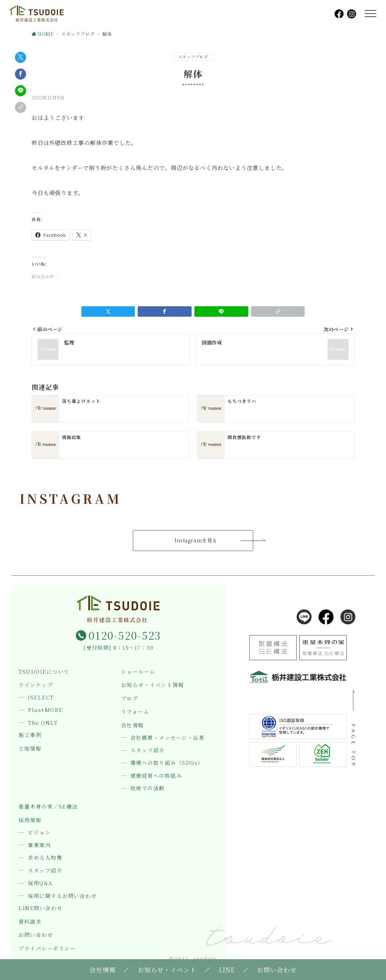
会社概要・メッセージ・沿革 (167, 738)
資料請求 (30, 922)
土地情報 (30, 749)
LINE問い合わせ (40, 908)
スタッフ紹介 (148, 750)
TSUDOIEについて (44, 672)
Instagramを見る (196, 540)
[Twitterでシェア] (21, 57)
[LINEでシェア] (21, 91)
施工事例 (30, 735)
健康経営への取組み (156, 776)
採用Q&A (40, 883)
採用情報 (30, 820)
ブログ (130, 699)
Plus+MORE (45, 710)
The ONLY (43, 723)
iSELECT (41, 697)
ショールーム (138, 672)
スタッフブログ (193, 57)
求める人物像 (45, 858)
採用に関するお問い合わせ (62, 896)
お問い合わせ (36, 935)
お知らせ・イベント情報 (152, 685)
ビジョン (39, 832)
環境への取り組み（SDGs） (167, 763)
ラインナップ (36, 685)
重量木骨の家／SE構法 (48, 807)
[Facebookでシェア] (21, 74)
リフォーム (135, 712)
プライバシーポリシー (47, 949)
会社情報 (132, 725)
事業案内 (39, 845)
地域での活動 (148, 788)
